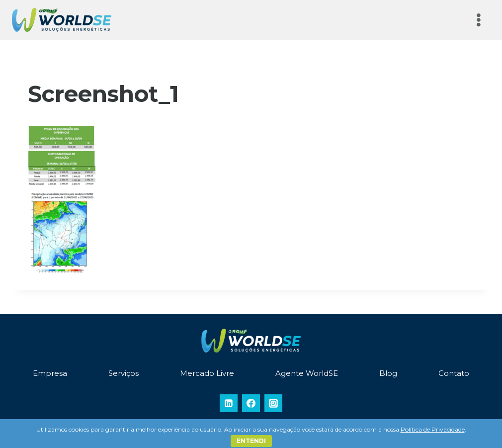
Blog (388, 373)
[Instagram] (273, 403)
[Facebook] (251, 403)
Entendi (251, 441)
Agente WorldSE (307, 373)
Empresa (50, 373)
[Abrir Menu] (478, 20)
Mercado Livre (207, 373)
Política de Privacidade (433, 429)
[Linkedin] (229, 403)
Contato (454, 373)
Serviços (124, 373)
